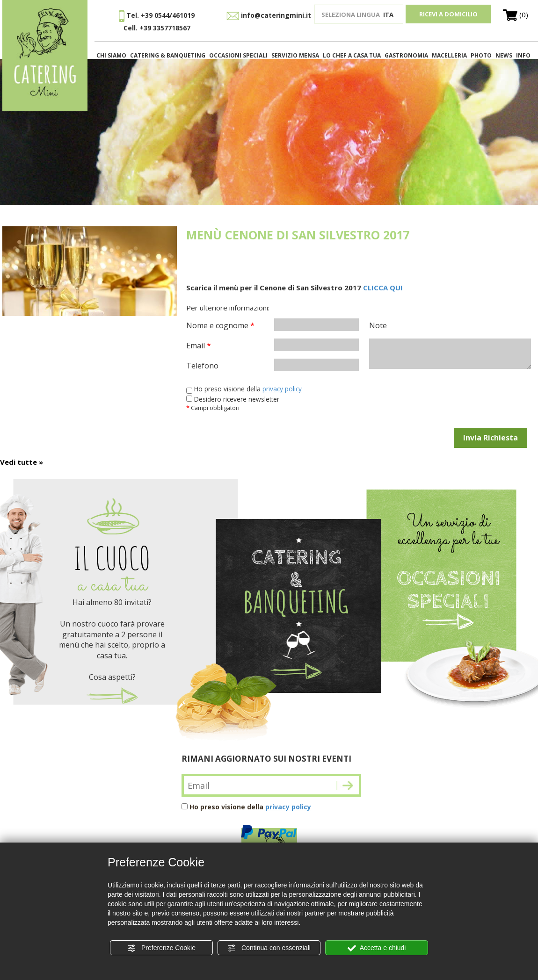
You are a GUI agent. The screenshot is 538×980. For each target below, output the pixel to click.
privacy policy (282, 389)
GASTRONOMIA (406, 55)
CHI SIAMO (111, 55)
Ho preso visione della (250, 807)
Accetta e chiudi (377, 948)
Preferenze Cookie (161, 948)
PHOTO (481, 55)
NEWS (504, 55)
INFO (523, 55)
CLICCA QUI (383, 288)
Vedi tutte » (22, 462)
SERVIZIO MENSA (295, 55)
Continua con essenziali (269, 948)
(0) (516, 14)
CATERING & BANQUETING (168, 55)
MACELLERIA (449, 55)
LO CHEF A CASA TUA (352, 55)
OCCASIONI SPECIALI (238, 55)
